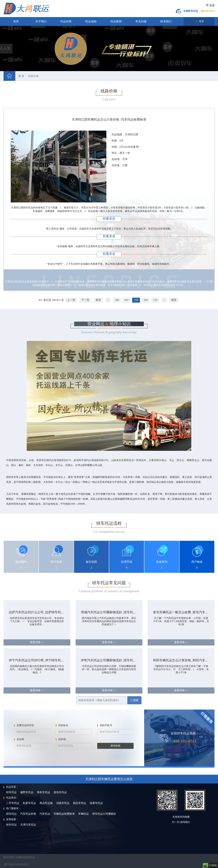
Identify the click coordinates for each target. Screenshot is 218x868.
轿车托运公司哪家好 (104, 814)
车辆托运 (84, 814)
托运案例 (116, 21)
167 (126, 300)
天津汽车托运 (28, 825)
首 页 (21, 76)
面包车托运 (60, 792)
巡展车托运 (96, 803)
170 (155, 300)
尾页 (174, 300)
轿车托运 (11, 792)
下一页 (85, 300)
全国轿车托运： (199, 11)
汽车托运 (45, 814)
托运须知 (91, 21)
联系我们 (166, 21)
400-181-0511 (185, 741)
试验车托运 (63, 803)
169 (146, 300)
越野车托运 (27, 792)
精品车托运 (80, 803)
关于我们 (41, 21)
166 (117, 300)
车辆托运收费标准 (64, 814)
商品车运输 (46, 803)
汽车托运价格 (28, 814)
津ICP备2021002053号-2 (16, 864)
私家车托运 (29, 803)
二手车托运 (13, 803)
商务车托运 (44, 792)
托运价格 (66, 21)
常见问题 (141, 21)
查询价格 (116, 746)
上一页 (71, 300)
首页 (16, 21)
